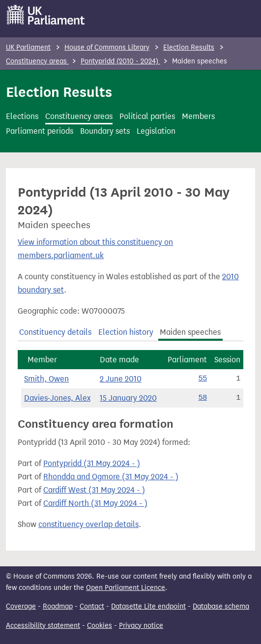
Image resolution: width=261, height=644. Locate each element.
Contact (92, 606)
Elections (22, 116)
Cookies (100, 626)
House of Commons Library (107, 47)
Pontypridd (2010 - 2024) (120, 61)
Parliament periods (40, 131)
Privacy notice (141, 626)
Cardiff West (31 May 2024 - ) (94, 490)
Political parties (147, 116)
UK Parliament (28, 47)
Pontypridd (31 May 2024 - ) (92, 463)
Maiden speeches (190, 332)
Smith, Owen (46, 379)
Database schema (221, 606)
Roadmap (58, 606)
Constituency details (55, 332)
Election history (126, 332)
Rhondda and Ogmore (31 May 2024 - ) (111, 477)
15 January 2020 (128, 398)
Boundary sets (105, 131)
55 (203, 379)
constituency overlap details (88, 524)
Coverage (21, 606)
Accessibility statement (43, 626)
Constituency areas (37, 61)
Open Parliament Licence (126, 588)
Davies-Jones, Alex (57, 398)
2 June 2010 (121, 379)
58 (203, 398)
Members (198, 116)
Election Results (189, 47)
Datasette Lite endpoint (148, 606)
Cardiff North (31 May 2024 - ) (95, 503)
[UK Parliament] (46, 15)
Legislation (156, 131)
